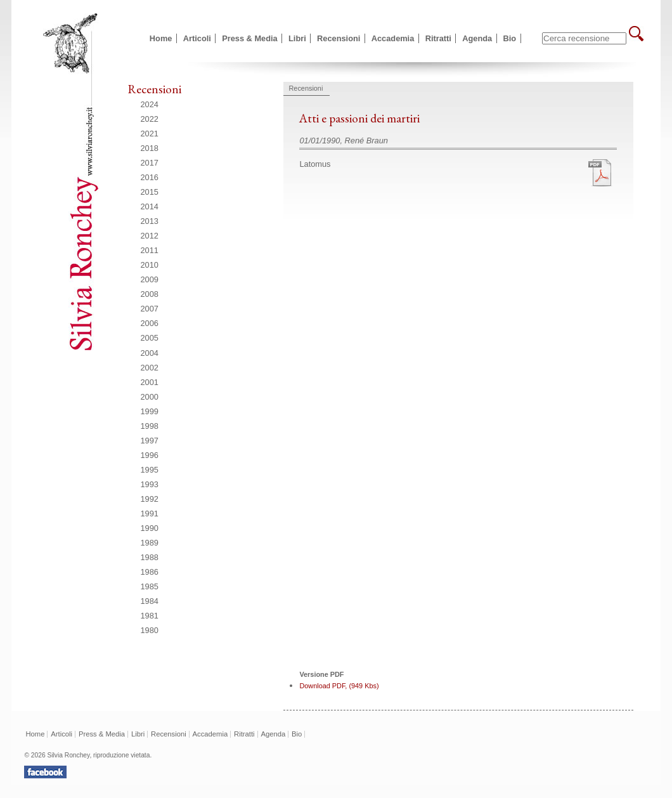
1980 (150, 630)
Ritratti (438, 38)
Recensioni (339, 38)
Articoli (197, 38)
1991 (150, 513)
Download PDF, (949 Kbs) (339, 686)
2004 (150, 353)
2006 (150, 323)
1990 (150, 528)
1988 (150, 557)
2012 (150, 236)
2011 (150, 250)
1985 (150, 586)
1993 (150, 484)
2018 (150, 148)
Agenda (477, 38)
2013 (150, 221)
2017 (150, 163)
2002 (150, 368)
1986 (150, 572)
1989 (150, 543)
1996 (150, 455)
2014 (150, 206)
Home (161, 38)
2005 (150, 338)
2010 (150, 265)
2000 (150, 397)
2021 (150, 134)
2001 (150, 382)
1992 (150, 499)
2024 (150, 104)
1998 (150, 426)
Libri (297, 38)
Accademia (393, 38)
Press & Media (250, 38)
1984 (150, 601)
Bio (510, 38)
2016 (150, 177)
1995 (150, 470)
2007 (150, 309)
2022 (150, 119)
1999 (150, 411)
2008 (150, 294)
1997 (150, 441)
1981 (150, 616)
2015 (150, 192)
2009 (150, 279)
